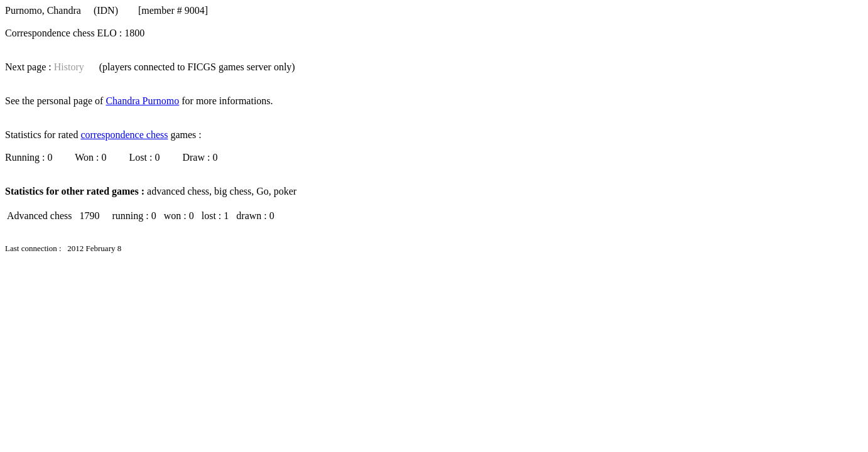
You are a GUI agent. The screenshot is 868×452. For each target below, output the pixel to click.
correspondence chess (124, 135)
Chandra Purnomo (142, 101)
